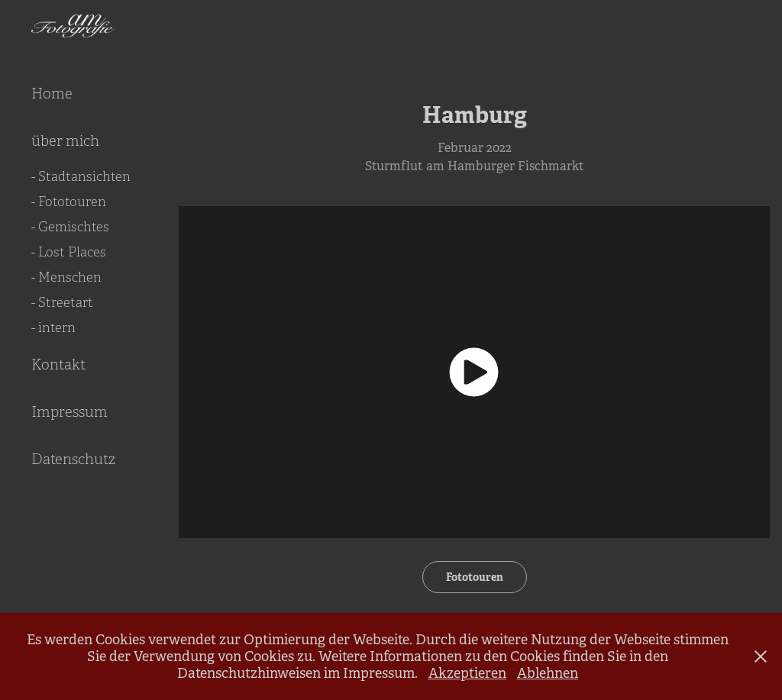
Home (52, 94)
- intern (53, 328)
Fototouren (475, 577)
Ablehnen (548, 673)
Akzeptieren (467, 673)
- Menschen (66, 277)
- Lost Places (69, 252)
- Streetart (62, 303)
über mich (65, 141)
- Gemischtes (70, 227)
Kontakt (58, 365)
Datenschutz (73, 460)
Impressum (69, 412)
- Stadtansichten (81, 177)
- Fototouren (69, 202)
